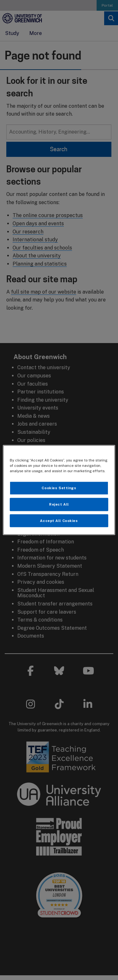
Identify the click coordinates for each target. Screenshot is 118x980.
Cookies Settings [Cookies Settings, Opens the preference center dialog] (59, 488)
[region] (59, 490)
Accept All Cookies (59, 520)
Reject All (59, 504)
